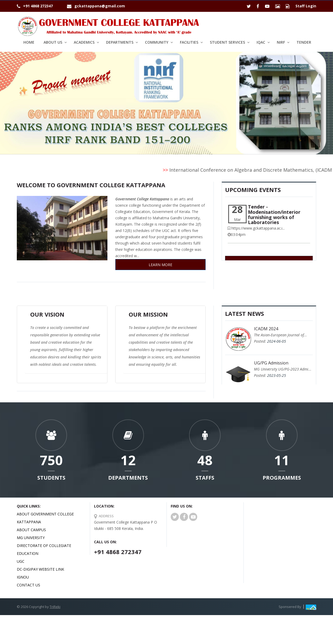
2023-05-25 (277, 375)
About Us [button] (53, 42)
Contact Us (28, 585)
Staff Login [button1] (306, 6)
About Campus (31, 530)
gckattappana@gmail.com (100, 6)
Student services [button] (227, 42)
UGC (21, 561)
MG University (31, 538)
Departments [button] (120, 42)
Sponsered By (290, 607)
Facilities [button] (189, 42)
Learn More (160, 265)
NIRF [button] (281, 42)
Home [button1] (29, 42)
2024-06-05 (277, 341)
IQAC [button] (261, 42)
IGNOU (23, 577)
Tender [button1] (304, 42)
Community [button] (157, 42)
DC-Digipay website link (40, 569)
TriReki (55, 607)
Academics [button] (84, 42)
